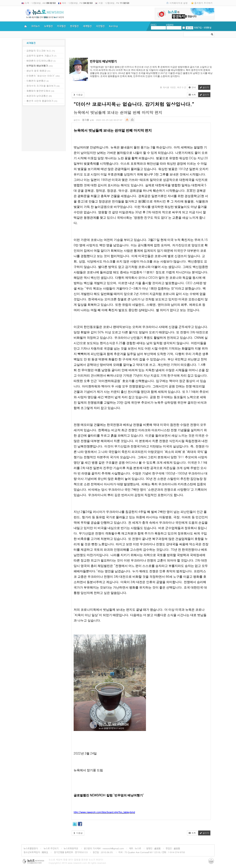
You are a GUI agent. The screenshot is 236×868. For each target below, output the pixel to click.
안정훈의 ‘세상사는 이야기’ (41, 76)
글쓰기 (204, 87)
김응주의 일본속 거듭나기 (40, 55)
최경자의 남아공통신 (37, 96)
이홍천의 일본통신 (36, 81)
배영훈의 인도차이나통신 (40, 61)
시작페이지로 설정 (179, 3)
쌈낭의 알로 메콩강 (36, 71)
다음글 (78, 95)
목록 (192, 95)
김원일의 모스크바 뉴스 (39, 50)
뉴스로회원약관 (71, 849)
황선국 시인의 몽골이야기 (40, 101)
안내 (192, 87)
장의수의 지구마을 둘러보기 (41, 86)
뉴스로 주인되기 (51, 849)
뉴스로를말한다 (31, 849)
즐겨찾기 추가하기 (203, 3)
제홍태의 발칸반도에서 (38, 91)
